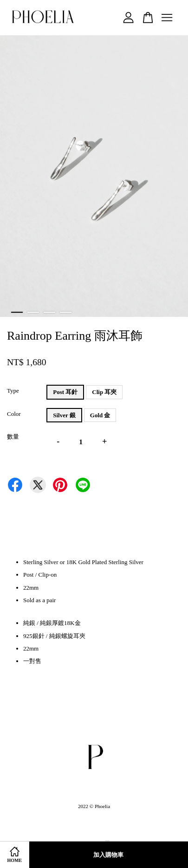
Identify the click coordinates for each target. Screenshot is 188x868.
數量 (13, 437)
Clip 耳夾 (104, 392)
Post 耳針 (65, 392)
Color (14, 414)
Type (13, 391)
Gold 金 (100, 415)
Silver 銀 (64, 415)
